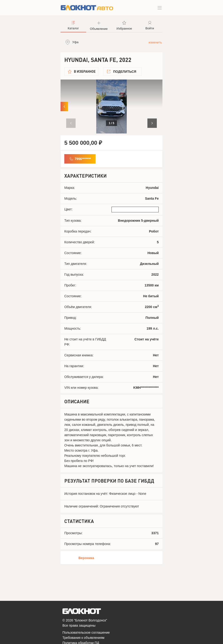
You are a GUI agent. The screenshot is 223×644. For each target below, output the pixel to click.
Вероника (86, 558)
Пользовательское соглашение (86, 633)
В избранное (85, 71)
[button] (152, 123)
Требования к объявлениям (83, 638)
